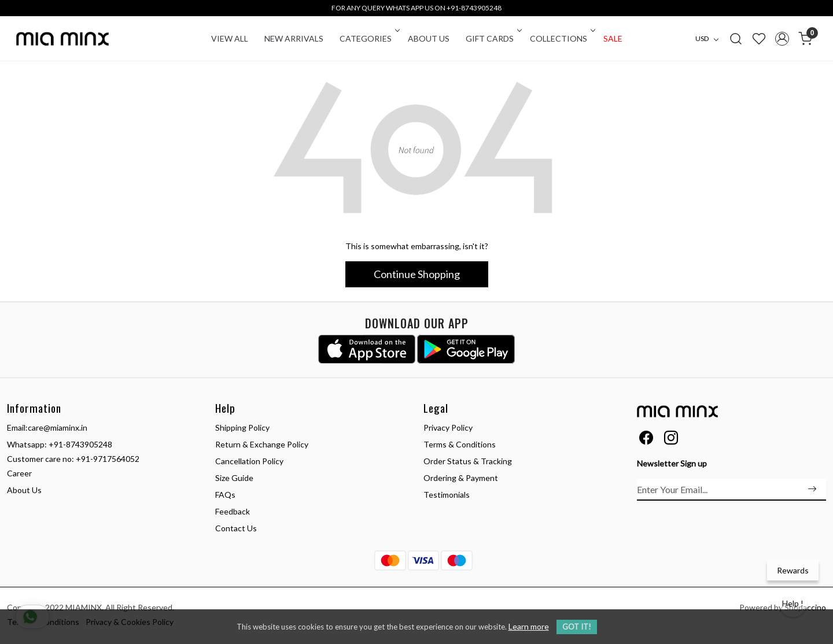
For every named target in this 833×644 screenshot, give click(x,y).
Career (19, 473)
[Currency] (710, 39)
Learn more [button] (529, 626)
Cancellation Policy (249, 461)
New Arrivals (294, 38)
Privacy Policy (448, 428)
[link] (736, 38)
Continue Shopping (417, 274)
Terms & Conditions (460, 444)
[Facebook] (646, 440)
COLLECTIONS (562, 38)
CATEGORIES (369, 38)
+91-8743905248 (80, 444)
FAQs (225, 495)
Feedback (233, 511)
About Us (429, 38)
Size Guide (234, 478)
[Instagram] (671, 440)
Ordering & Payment (461, 478)
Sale (613, 38)
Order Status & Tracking (468, 461)
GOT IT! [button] (577, 627)
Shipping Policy (242, 428)
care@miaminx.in (58, 428)
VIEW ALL (230, 38)
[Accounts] (782, 39)
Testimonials (447, 495)
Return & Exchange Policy (262, 444)
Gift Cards (493, 38)
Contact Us (236, 528)
